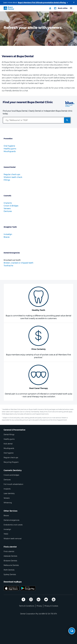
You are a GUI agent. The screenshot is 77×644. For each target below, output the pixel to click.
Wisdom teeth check (13, 177)
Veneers (7, 209)
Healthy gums (10, 149)
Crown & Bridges (11, 206)
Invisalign (8, 234)
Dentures (8, 211)
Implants (8, 203)
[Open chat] (72, 631)
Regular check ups (12, 174)
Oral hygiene (9, 146)
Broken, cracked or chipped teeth (19, 263)
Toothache (8, 266)
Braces (7, 237)
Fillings (7, 180)
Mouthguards (10, 151)
